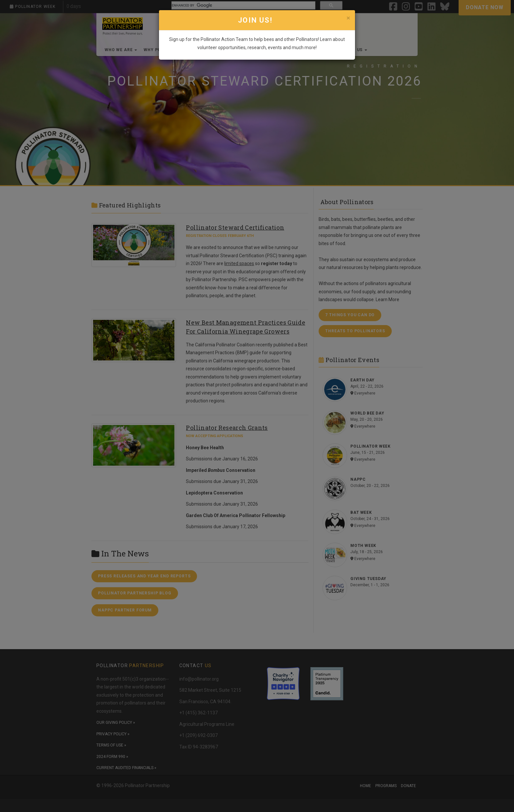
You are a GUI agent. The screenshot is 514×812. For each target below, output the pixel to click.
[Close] (348, 18)
